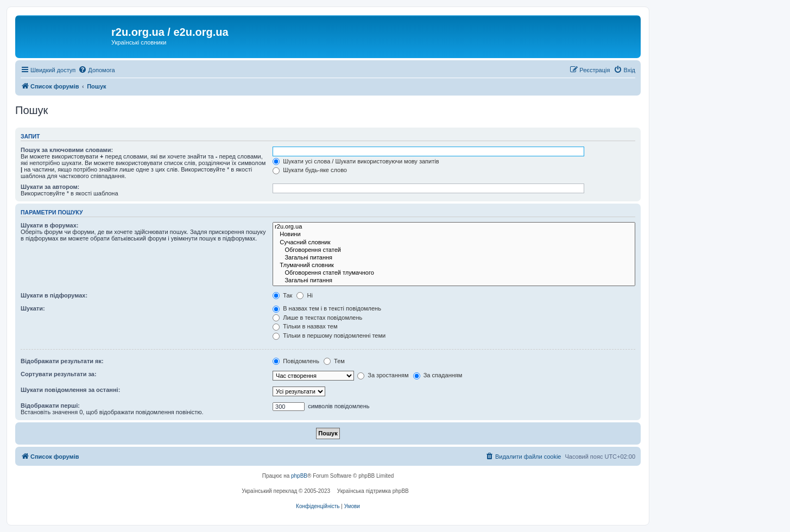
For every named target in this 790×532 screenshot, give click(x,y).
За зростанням (383, 375)
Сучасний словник (454, 243)
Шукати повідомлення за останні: (70, 390)
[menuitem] (96, 70)
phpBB (299, 476)
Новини (454, 235)
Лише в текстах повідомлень (317, 318)
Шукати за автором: (50, 187)
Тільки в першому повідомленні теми (329, 335)
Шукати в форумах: (49, 225)
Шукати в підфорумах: (54, 295)
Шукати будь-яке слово (310, 170)
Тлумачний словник (454, 265)
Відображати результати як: (62, 361)
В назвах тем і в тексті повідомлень (327, 308)
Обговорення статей (454, 250)
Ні (304, 295)
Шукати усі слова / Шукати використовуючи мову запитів (356, 161)
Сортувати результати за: (59, 374)
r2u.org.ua (454, 227)
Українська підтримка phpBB (373, 491)
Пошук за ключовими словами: (67, 150)
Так (282, 295)
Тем (334, 361)
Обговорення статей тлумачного (454, 273)
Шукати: (33, 308)
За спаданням (438, 375)
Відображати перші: (50, 406)
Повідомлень (296, 361)
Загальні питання (454, 258)
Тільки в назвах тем (305, 326)
